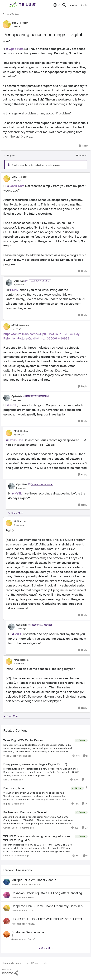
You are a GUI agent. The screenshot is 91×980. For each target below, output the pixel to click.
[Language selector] (56, 5)
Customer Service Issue (28, 932)
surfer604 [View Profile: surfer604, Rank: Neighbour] (8, 856)
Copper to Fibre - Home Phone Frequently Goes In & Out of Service (47, 906)
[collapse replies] (45, 174)
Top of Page (32, 963)
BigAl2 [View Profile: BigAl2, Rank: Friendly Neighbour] (7, 804)
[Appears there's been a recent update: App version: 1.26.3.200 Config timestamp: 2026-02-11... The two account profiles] (38, 820)
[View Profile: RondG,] (7, 934)
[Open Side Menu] (4, 5)
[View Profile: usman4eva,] (7, 882)
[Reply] (83, 146)
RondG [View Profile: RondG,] (31, 939)
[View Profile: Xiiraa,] (7, 895)
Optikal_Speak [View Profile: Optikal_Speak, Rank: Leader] (11, 828)
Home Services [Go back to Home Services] (11, 14)
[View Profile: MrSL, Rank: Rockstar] (7, 24)
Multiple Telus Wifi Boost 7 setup (34, 880)
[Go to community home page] (23, 5)
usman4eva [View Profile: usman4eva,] (34, 884)
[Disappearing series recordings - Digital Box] (16, 180)
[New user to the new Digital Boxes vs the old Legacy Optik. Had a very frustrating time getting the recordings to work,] (38, 748)
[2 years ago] (16, 780)
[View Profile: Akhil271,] (7, 921)
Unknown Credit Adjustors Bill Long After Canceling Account (47, 893)
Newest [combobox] (82, 156)
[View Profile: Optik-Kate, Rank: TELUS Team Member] (9, 283)
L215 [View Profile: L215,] (30, 911)
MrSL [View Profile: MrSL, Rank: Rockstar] (15, 23)
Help (45, 963)
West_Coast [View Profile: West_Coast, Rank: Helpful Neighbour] (10, 756)
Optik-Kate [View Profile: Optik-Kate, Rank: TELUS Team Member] (19, 281)
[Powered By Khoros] (45, 972)
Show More (16, 513)
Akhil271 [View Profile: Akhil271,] (32, 924)
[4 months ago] (26, 828)
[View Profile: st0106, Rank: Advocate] (7, 327)
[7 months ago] (21, 856)
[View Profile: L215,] (7, 908)
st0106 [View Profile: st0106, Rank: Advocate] (15, 325)
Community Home (12, 963)
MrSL (16, 290)
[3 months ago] (18, 884)
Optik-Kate (16, 49)
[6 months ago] (24, 756)
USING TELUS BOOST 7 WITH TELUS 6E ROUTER (47, 919)
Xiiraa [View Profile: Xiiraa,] (31, 897)
